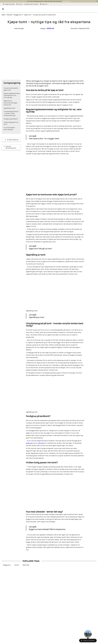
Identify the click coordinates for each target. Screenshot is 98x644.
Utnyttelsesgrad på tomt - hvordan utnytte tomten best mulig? (11, 113)
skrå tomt (29, 443)
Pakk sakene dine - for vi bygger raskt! (44, 139)
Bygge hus (18, 15)
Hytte (17, 565)
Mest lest (26, 565)
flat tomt (42, 443)
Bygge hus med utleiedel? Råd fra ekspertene (47, 529)
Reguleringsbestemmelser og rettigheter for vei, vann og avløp (12, 95)
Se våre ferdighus (11, 140)
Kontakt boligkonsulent (10, 147)
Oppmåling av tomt (9, 108)
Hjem (3, 15)
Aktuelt (10, 15)
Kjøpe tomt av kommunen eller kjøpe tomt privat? (10, 103)
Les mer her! (66, 1)
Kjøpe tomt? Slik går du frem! (40, 249)
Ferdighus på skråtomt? (11, 119)
